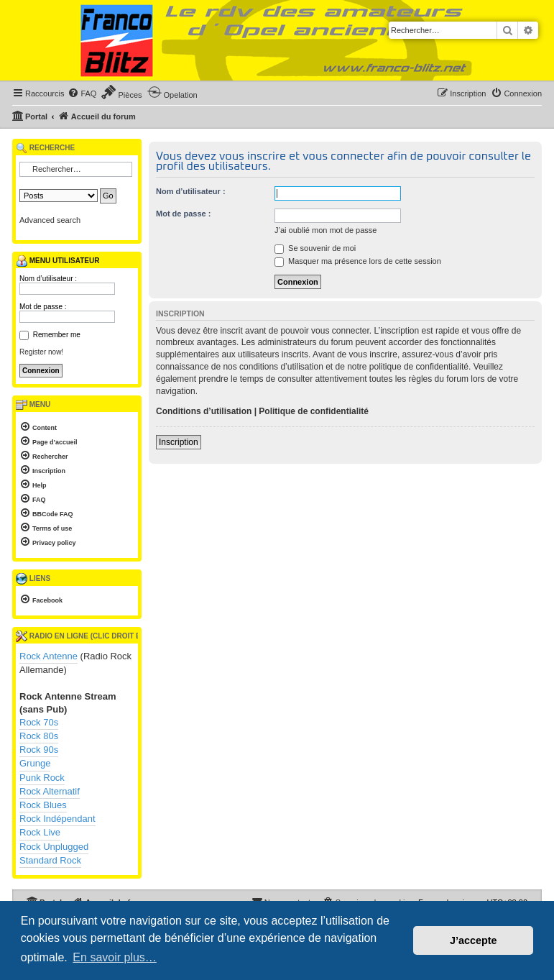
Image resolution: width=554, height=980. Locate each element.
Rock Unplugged (54, 847)
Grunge (35, 763)
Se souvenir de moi (315, 248)
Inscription (179, 442)
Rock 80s (39, 736)
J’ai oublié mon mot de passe (326, 230)
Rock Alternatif (50, 791)
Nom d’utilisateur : (191, 191)
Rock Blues (43, 805)
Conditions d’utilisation (204, 411)
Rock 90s (39, 750)
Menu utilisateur (57, 261)
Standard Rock (50, 860)
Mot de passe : (183, 214)
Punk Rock (42, 778)
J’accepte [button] (474, 940)
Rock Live (40, 832)
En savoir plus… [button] (115, 957)
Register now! (41, 352)
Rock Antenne (49, 656)
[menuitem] (82, 93)
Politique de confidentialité (314, 411)
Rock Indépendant (57, 819)
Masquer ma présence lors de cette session (358, 261)
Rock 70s (39, 722)
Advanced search (50, 220)
